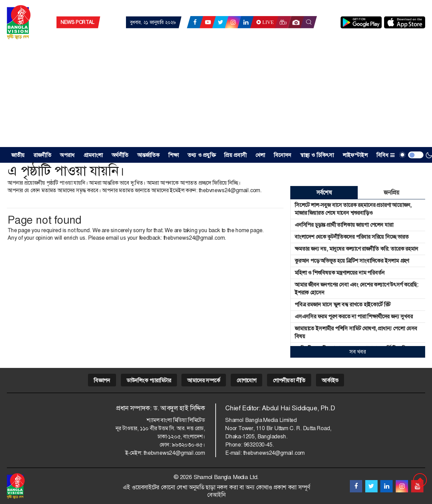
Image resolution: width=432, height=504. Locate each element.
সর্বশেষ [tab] (324, 193)
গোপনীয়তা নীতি (289, 380)
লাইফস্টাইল (355, 155)
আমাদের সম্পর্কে (204, 380)
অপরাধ (67, 155)
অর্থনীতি (120, 155)
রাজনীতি (42, 155)
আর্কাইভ (330, 380)
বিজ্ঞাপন (102, 380)
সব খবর (358, 352)
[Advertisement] (216, 96)
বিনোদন (283, 155)
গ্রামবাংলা (93, 155)
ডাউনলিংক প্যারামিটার (149, 380)
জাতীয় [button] (18, 155)
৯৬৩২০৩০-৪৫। (188, 445)
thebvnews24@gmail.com (229, 190)
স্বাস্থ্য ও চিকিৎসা (317, 155)
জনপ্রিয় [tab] (391, 193)
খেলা (260, 155)
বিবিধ (386, 155)
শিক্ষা (174, 155)
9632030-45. (259, 445)
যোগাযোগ (246, 380)
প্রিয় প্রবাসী (235, 155)
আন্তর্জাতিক (149, 155)
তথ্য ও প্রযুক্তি (202, 155)
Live (264, 22)
